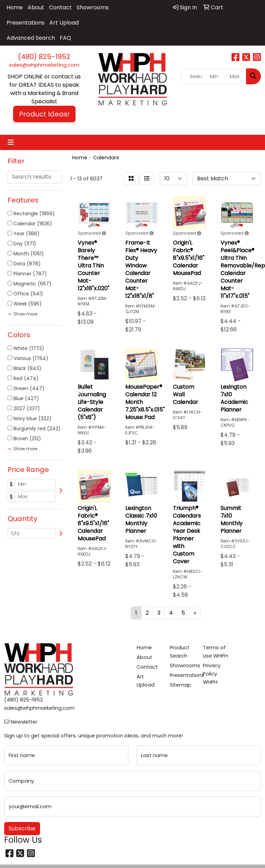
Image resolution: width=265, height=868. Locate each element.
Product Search (180, 652)
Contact (60, 7)
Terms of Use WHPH (215, 652)
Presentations (26, 23)
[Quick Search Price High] (236, 76)
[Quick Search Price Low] (216, 76)
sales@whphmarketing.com (44, 65)
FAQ (65, 38)
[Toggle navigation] (11, 142)
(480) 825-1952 (44, 57)
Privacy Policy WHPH (212, 674)
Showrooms (93, 7)
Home (15, 7)
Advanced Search (31, 38)
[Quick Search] (194, 76)
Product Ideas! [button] (44, 114)
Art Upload (64, 23)
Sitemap (180, 685)
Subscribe (22, 828)
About (36, 7)
